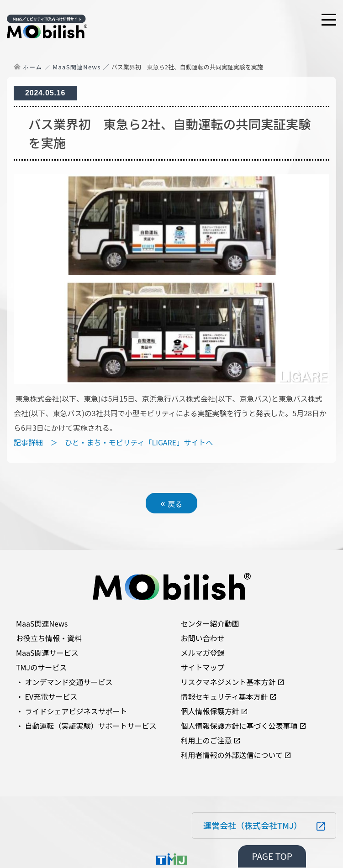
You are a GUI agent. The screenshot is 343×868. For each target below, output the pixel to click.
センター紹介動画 (210, 623)
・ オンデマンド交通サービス (64, 682)
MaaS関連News (77, 67)
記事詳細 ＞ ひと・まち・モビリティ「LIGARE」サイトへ (113, 442)
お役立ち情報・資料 (49, 638)
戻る (172, 502)
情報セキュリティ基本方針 (224, 696)
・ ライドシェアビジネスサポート (72, 711)
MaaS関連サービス (47, 653)
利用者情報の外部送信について (232, 755)
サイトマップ (203, 667)
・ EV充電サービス (47, 696)
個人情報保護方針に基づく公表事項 (239, 726)
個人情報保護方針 (210, 711)
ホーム (33, 67)
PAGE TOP (272, 856)
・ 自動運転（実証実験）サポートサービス (86, 726)
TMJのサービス (41, 667)
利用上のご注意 (206, 740)
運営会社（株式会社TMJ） (253, 825)
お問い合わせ (203, 638)
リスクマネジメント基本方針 (228, 682)
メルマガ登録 (203, 653)
